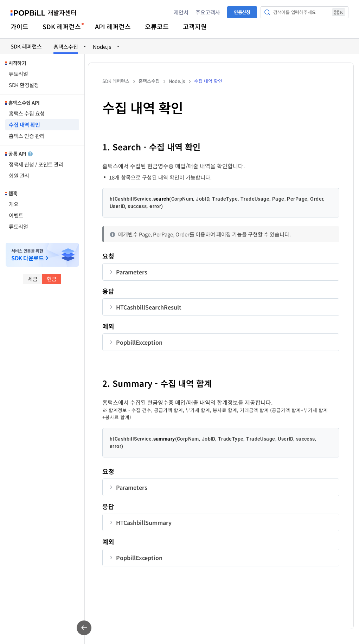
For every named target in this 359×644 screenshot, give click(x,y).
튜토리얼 (18, 74)
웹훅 (13, 193)
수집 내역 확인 (24, 125)
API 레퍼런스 (113, 26)
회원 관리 (19, 175)
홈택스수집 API (24, 103)
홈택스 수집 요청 (27, 113)
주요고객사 (208, 12)
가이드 (20, 26)
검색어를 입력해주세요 (309, 12)
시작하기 (17, 63)
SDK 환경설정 (24, 85)
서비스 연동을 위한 (27, 255)
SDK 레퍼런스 (62, 26)
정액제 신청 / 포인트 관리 (36, 164)
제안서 (181, 12)
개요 (14, 204)
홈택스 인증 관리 (27, 136)
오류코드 (157, 26)
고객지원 (195, 26)
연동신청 (242, 12)
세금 (33, 279)
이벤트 (16, 215)
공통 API (21, 154)
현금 (52, 279)
